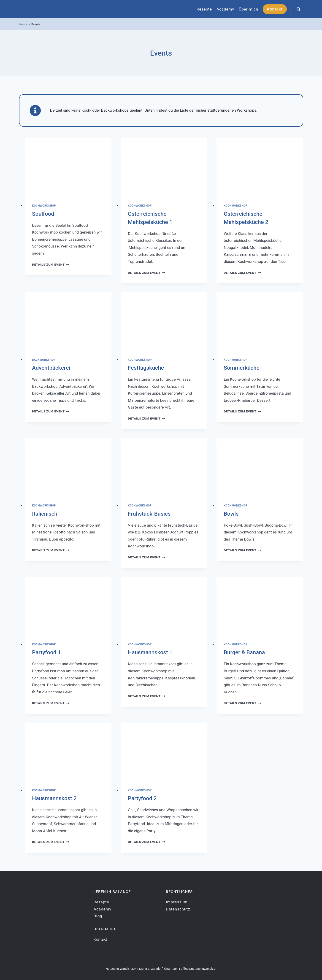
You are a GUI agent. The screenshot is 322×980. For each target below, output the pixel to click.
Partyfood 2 (142, 798)
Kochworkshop (44, 206)
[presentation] (68, 167)
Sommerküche (242, 368)
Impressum (177, 902)
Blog (98, 916)
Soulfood (43, 214)
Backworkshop (44, 360)
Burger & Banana (244, 652)
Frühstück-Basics (149, 514)
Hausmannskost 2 (54, 798)
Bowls (231, 514)
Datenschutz (178, 909)
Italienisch (45, 514)
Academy (225, 9)
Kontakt (275, 9)
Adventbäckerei (51, 368)
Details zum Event (51, 264)
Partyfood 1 (46, 652)
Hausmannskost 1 (150, 652)
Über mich (249, 9)
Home (23, 24)
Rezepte (204, 9)
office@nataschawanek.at (198, 969)
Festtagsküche (146, 368)
